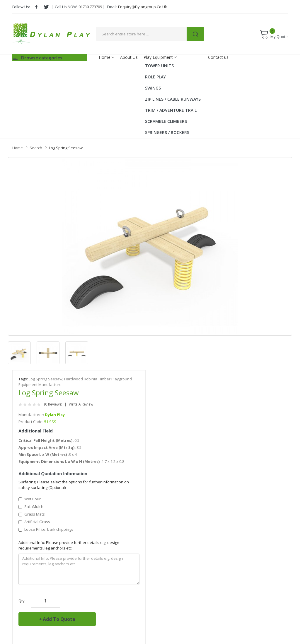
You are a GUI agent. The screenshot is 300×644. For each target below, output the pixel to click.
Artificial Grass (34, 522)
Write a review (81, 404)
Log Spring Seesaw (66, 148)
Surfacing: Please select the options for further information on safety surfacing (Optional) (74, 485)
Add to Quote (59, 619)
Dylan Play (55, 415)
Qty (22, 601)
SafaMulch (31, 506)
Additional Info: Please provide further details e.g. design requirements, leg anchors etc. (69, 545)
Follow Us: (21, 7)
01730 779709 (90, 7)
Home (18, 148)
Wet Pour (30, 499)
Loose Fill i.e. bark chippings (46, 529)
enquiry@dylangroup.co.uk (143, 7)
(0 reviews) (53, 404)
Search (36, 148)
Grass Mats (32, 514)
